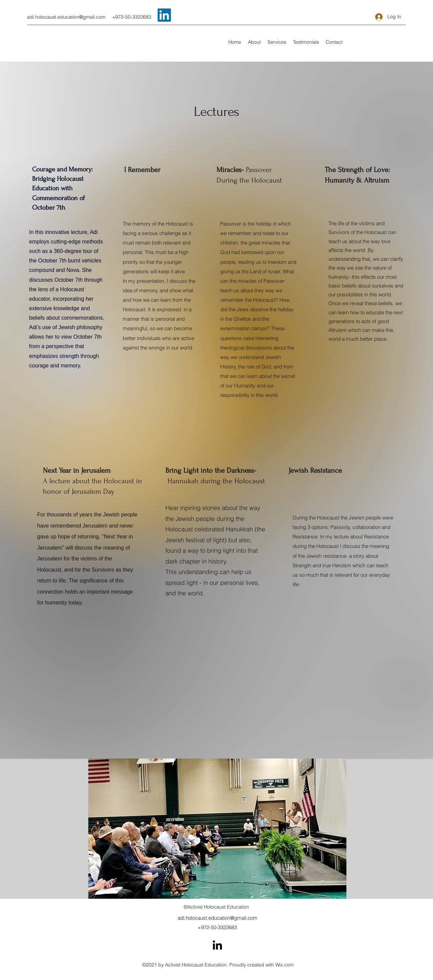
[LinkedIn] (164, 15)
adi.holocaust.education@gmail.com (66, 17)
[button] (277, 42)
